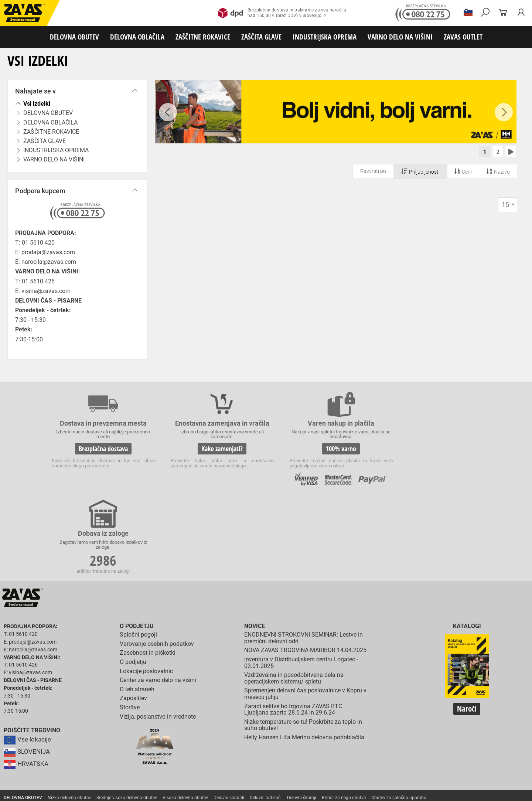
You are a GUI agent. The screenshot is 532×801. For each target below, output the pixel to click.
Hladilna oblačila (342, 723)
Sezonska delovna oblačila (117, 723)
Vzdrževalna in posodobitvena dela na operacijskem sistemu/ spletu (294, 596)
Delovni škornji (302, 715)
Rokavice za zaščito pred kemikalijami (429, 740)
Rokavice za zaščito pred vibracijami (112, 740)
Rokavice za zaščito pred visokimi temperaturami (407, 732)
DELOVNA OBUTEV (74, 37)
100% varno (321, 449)
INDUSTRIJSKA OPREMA (325, 37)
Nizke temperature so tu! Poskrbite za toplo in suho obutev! (303, 643)
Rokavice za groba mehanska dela (170, 732)
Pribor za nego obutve (344, 715)
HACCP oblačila (429, 723)
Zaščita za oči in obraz (64, 756)
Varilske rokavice (478, 732)
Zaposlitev (133, 616)
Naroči (467, 626)
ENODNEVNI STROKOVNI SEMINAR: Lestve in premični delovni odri (303, 555)
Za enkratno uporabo (386, 723)
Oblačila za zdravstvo (249, 723)
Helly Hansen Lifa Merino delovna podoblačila (304, 655)
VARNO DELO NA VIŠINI (400, 37)
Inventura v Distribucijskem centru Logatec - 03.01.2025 (301, 580)
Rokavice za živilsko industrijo (356, 740)
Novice (255, 544)
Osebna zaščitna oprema (82, 772)
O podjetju (137, 544)
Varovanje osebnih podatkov (157, 561)
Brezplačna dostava (99, 449)
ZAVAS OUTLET (463, 37)
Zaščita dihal (105, 756)
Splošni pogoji (138, 552)
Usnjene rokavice (295, 732)
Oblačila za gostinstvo (298, 723)
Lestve (119, 772)
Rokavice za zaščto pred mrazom (37, 740)
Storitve (130, 625)
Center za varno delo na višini (158, 598)
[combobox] (508, 205)
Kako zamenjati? (210, 449)
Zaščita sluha (137, 756)
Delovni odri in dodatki (153, 772)
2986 (432, 450)
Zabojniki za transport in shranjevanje (96, 764)
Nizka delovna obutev (69, 715)
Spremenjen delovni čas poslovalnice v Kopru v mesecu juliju (305, 612)
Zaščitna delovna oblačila (175, 723)
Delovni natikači (266, 715)
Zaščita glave (170, 756)
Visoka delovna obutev (185, 715)
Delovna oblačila (68, 723)
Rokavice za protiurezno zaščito (241, 732)
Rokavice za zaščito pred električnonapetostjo (49, 748)
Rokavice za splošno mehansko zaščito (91, 732)
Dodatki (214, 723)
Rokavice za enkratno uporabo (184, 740)
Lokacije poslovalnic (146, 589)
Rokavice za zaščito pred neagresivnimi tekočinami (270, 740)
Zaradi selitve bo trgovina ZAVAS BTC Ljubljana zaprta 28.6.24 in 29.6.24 (293, 627)
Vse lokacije (28, 657)
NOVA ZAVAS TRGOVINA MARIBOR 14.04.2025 (305, 568)
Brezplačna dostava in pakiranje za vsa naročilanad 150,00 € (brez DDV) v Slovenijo (282, 13)
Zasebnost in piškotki (148, 571)
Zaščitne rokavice (335, 732)
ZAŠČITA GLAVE (261, 37)
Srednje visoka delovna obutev (127, 715)
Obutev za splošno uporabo (399, 715)
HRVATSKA (27, 682)
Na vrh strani (506, 790)
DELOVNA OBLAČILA (137, 37)
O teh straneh (137, 607)
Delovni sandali (229, 715)
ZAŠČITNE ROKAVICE (203, 37)
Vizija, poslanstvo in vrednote (158, 634)
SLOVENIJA (28, 669)
